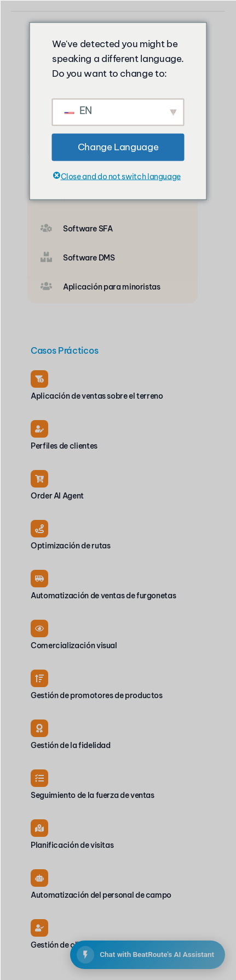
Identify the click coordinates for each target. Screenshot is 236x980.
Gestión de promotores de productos (97, 695)
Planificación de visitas (72, 845)
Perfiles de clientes (64, 446)
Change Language (118, 147)
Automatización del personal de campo (101, 895)
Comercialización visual (74, 645)
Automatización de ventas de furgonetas (103, 596)
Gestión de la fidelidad (71, 745)
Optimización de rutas (70, 546)
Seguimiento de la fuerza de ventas (93, 795)
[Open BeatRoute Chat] (148, 955)
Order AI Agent (57, 496)
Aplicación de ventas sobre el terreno (97, 396)
